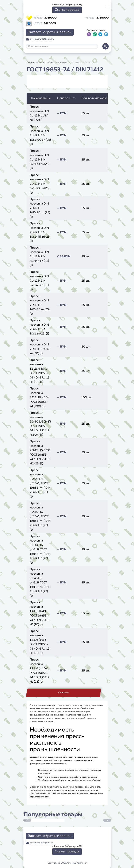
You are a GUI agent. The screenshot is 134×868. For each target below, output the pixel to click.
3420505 (45, 23)
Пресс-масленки (57, 63)
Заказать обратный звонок (50, 32)
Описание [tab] (64, 693)
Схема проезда (67, 10)
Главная (31, 63)
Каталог (42, 63)
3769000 (45, 18)
